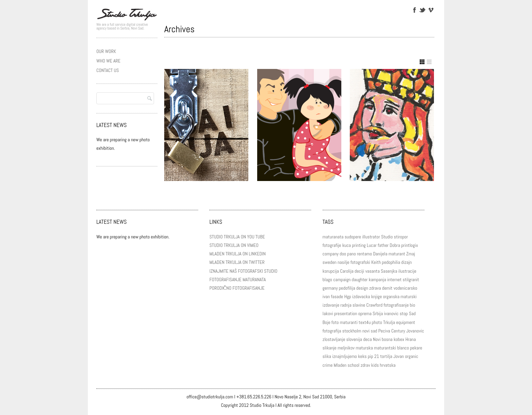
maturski (409, 296)
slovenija (354, 339)
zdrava (375, 288)
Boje (327, 322)
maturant (397, 254)
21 (377, 356)
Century (398, 331)
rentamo (364, 254)
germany (330, 288)
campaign (342, 279)
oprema (365, 313)
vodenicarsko (405, 288)
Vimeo (430, 10)
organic (412, 356)
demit (387, 288)
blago (327, 279)
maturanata (333, 237)
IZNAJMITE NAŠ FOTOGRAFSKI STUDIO (243, 271)
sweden (330, 262)
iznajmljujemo (345, 356)
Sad (412, 313)
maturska (364, 348)
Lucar (372, 245)
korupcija (331, 271)
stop (404, 313)
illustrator (371, 237)
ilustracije (407, 271)
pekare (416, 348)
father (383, 245)
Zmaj (411, 254)
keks (362, 356)
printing (359, 245)
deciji (359, 271)
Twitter (422, 10)
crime (328, 365)
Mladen (340, 365)
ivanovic (391, 313)
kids (375, 365)
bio (413, 305)
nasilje (344, 262)
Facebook (414, 10)
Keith (376, 262)
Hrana (411, 339)
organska (391, 296)
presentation (346, 313)
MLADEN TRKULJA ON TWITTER (237, 262)
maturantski (385, 348)
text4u (365, 322)
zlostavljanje (334, 339)
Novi (377, 339)
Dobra (395, 245)
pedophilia (391, 262)
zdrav (365, 365)
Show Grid (422, 62)
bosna (387, 339)
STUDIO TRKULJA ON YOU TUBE (237, 237)
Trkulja (389, 322)
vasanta (373, 271)
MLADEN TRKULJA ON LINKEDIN (237, 254)
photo (377, 322)
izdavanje (331, 305)
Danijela (380, 254)
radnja (346, 305)
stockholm (352, 331)
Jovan (398, 356)
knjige (377, 296)
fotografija (332, 331)
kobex (399, 339)
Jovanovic (415, 331)
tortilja (386, 356)
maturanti (349, 322)
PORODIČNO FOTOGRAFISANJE (237, 288)
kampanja (377, 279)
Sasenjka (389, 271)
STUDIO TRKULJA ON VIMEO (234, 245)
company (331, 254)
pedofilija (347, 288)
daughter (360, 279)
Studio (387, 237)
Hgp (347, 296)
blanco (403, 348)
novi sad (370, 331)
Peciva (384, 331)
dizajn (407, 262)
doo (343, 254)
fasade (337, 296)
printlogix (409, 245)
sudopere (353, 237)
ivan (326, 296)
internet (394, 279)
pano (351, 254)
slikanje (330, 348)
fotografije (332, 245)
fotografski (360, 262)
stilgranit (411, 279)
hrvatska (388, 365)
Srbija (378, 313)
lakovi (328, 313)
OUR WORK (106, 51)
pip (370, 356)
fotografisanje (396, 305)
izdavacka (361, 296)
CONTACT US (108, 70)
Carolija (347, 271)
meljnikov (346, 348)
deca (367, 339)
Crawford (375, 305)
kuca (347, 245)
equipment (405, 322)
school (353, 365)
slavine (359, 305)
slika (327, 356)
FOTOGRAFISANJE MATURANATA (237, 279)
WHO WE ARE (108, 61)
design (362, 288)
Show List (429, 62)
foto (335, 322)
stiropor (401, 237)
